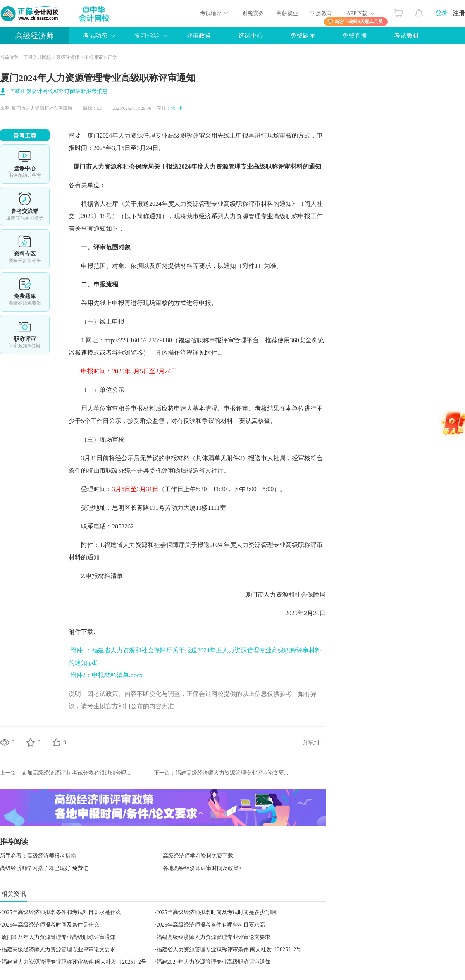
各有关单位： (87, 185)
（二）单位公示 (96, 390)
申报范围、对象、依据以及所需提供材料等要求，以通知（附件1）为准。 (176, 266)
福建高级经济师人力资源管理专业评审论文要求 (214, 937)
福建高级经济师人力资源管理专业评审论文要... (232, 773)
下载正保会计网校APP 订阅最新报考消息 (59, 91)
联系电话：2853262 (101, 526)
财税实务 (253, 13)
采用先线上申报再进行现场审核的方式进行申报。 (143, 303)
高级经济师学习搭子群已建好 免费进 (44, 868)
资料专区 (25, 249)
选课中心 (251, 35)
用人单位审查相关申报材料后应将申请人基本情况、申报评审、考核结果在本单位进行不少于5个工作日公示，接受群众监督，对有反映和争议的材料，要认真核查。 (196, 415)
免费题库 (303, 35)
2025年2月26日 (299, 613)
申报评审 (94, 57)
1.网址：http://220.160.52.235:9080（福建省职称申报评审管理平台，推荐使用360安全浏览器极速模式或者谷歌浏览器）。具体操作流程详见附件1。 (196, 346)
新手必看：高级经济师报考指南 (38, 856)
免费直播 (355, 35)
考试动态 (95, 35)
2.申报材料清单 (96, 576)
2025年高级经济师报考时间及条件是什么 (50, 925)
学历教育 (321, 13)
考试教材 (406, 35)
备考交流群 (25, 207)
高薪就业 (287, 13)
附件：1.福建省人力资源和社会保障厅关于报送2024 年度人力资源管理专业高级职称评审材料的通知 (196, 551)
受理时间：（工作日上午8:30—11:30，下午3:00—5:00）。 (177, 489)
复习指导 (147, 35)
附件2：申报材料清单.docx (106, 675)
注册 (459, 13)
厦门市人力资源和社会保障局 (42, 108)
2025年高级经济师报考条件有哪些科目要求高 (211, 925)
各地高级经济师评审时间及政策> (202, 868)
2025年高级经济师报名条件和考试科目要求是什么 (61, 912)
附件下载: (82, 632)
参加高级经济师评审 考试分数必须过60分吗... (76, 773)
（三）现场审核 (96, 439)
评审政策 (199, 35)
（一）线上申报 (96, 322)
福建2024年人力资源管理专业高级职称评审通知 (214, 962)
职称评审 (25, 335)
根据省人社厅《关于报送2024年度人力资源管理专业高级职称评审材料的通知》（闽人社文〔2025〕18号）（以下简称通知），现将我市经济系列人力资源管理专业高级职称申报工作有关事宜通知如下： (196, 216)
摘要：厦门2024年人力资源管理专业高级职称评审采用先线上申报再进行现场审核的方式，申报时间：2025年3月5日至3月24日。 (196, 142)
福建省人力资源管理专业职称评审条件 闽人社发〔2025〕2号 (229, 950)
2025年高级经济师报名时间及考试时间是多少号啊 (216, 912)
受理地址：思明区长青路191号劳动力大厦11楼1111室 (147, 508)
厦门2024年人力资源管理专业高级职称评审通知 (59, 937)
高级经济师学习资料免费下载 (198, 856)
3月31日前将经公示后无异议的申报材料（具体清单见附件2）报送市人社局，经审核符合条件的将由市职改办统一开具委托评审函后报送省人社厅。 (196, 464)
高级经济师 (34, 36)
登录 (441, 13)
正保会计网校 (37, 57)
